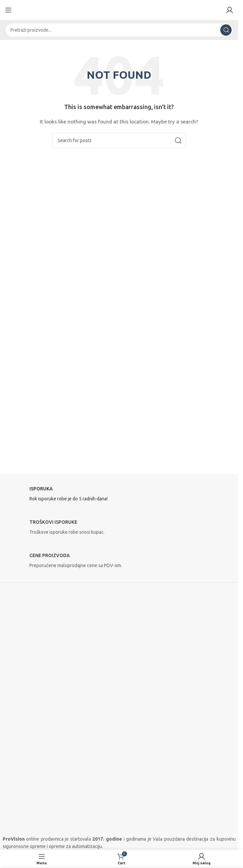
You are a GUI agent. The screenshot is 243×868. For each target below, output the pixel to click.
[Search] (119, 30)
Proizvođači (15, 823)
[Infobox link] (119, 496)
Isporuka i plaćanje (25, 833)
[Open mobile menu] (8, 10)
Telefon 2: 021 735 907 (27, 731)
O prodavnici (16, 812)
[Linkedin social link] (39, 782)
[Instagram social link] (23, 782)
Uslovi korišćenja (20, 846)
